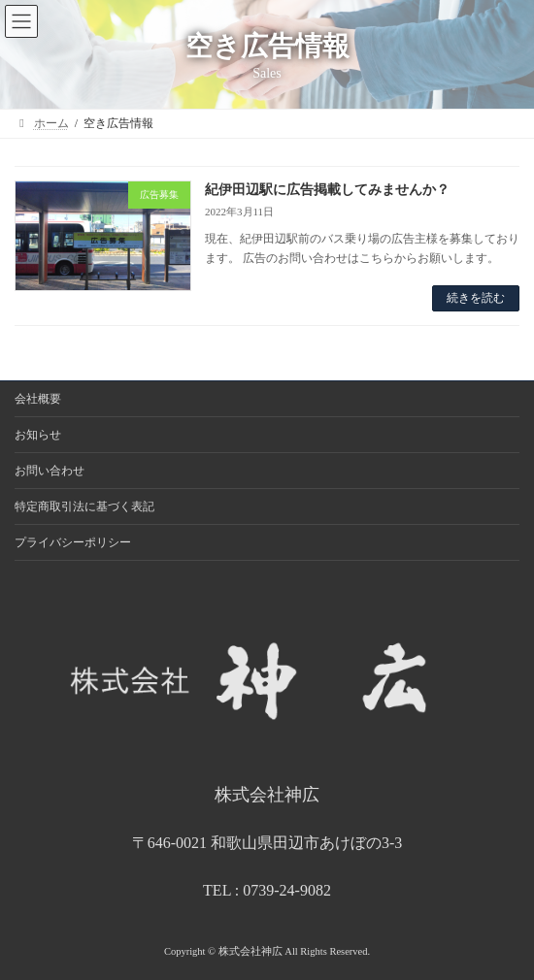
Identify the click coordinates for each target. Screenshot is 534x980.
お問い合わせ (50, 471)
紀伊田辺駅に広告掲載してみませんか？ (327, 190)
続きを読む (476, 298)
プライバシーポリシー (73, 542)
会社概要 (38, 399)
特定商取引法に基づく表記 (84, 506)
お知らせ (38, 435)
